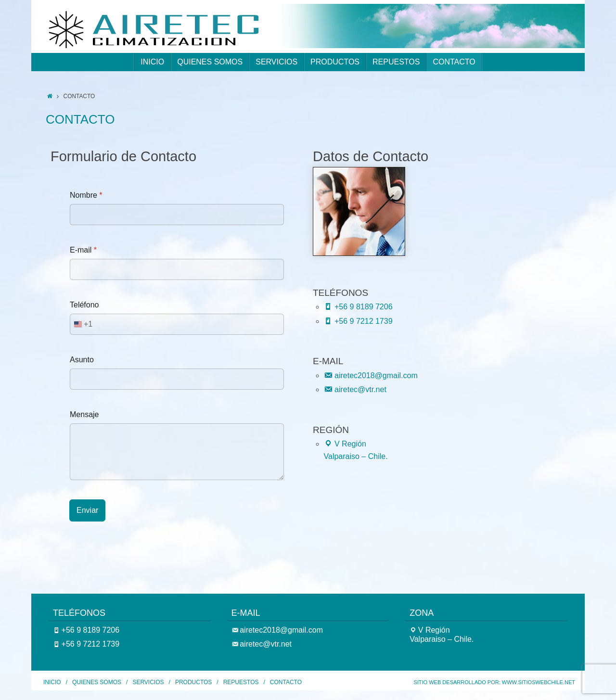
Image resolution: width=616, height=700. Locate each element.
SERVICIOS (148, 682)
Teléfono (84, 305)
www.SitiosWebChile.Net (539, 682)
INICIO (52, 682)
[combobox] (81, 324)
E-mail (83, 250)
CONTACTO (286, 682)
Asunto (82, 360)
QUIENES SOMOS (97, 682)
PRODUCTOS (193, 682)
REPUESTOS (241, 682)
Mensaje (84, 414)
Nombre (86, 195)
